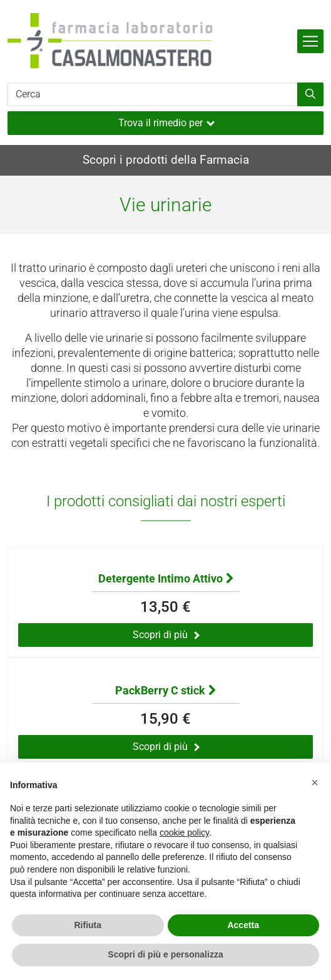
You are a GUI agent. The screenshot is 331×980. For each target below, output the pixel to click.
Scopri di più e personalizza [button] (165, 954)
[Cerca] (153, 94)
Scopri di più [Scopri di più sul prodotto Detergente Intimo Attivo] (166, 635)
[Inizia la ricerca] (310, 94)
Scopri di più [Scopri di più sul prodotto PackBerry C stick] (166, 747)
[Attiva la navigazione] (310, 41)
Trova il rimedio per (166, 123)
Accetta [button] (243, 925)
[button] (315, 782)
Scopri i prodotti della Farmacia (166, 160)
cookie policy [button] (184, 832)
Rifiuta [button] (88, 925)
